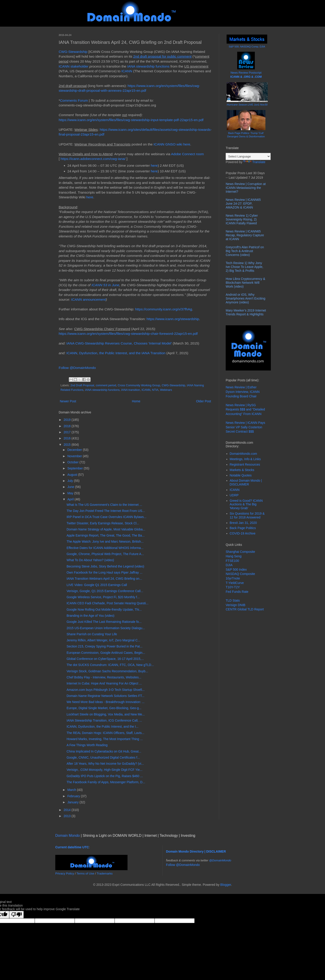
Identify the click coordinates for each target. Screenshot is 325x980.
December (75, 450)
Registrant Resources (245, 464)
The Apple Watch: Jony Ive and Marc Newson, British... (105, 542)
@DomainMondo (220, 860)
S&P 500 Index (236, 570)
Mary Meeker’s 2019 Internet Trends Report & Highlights (246, 312)
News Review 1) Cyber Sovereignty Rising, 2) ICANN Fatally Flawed (242, 219)
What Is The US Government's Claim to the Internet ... (104, 505)
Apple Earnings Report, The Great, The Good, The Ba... (106, 535)
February (74, 796)
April (71, 499)
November (75, 456)
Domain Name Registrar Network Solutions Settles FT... (106, 696)
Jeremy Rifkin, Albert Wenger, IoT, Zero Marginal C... (103, 640)
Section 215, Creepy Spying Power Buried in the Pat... (104, 646)
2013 (68, 816)
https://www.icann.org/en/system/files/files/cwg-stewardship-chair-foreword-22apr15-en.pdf (128, 334)
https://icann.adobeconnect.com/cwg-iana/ (93, 159)
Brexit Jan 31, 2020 (243, 523)
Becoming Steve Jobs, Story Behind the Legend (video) (105, 566)
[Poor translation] (16, 915)
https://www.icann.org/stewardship (173, 319)
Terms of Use (85, 873)
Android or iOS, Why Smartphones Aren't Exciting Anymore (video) (245, 298)
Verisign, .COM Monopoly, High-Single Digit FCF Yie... (104, 770)
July (71, 481)
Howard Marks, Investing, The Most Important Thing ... (105, 739)
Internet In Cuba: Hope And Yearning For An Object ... (104, 683)
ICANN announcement (88, 299)
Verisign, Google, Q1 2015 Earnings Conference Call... (105, 591)
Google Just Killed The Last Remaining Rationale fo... (104, 622)
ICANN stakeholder (74, 66)
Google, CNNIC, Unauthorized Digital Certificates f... (103, 757)
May (71, 493)
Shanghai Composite (240, 552)
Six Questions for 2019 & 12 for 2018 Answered (247, 515)
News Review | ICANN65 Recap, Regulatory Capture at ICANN (245, 235)
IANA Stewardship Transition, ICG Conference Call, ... (104, 720)
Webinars (166, 390)
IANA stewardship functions (148, 66)
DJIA (229, 565)
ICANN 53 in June (105, 285)
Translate (254, 162)
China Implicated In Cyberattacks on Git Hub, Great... (104, 751)
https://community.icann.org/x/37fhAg (164, 309)
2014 (68, 810)
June (71, 487)
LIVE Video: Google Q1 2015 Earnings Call (97, 585)
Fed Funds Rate (237, 592)
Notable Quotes (241, 475)
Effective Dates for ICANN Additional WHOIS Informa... (105, 548)
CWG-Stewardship (73, 52)
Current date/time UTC (72, 847)
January (73, 802)
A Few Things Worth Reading (87, 745)
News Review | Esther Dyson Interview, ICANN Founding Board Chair (243, 392)
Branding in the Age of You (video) (91, 616)
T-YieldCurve (235, 583)
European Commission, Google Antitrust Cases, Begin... (106, 653)
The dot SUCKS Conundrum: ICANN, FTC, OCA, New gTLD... (110, 665)
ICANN (127, 71)
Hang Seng (234, 556)
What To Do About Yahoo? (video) (90, 560)
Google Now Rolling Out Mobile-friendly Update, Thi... (104, 610)
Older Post (204, 401)
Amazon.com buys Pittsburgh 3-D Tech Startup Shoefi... (106, 690)
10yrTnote (233, 578)
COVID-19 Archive (243, 533)
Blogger (226, 885)
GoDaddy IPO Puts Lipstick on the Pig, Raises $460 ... (105, 776)
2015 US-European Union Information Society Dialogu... (106, 628)
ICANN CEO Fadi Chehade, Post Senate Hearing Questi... (108, 603)
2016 (68, 438)
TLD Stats (233, 600)
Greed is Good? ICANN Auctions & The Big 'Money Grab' (246, 504)
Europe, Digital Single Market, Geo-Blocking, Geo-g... (104, 708)
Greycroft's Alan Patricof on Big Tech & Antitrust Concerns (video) (245, 251)
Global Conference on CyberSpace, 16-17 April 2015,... (105, 659)
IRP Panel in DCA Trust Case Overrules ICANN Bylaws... (107, 517)
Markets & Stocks (242, 470)
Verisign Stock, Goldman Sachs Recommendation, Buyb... (107, 671)
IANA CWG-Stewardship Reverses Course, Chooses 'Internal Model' (119, 343)
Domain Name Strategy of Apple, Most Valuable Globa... (106, 529)
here (154, 165)
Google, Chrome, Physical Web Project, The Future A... (105, 554)
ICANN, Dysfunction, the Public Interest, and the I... (102, 727)
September (75, 468)
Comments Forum (74, 100)
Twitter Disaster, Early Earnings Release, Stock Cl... (103, 523)
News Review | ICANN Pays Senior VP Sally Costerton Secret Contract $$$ (245, 427)
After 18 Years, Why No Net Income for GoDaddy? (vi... (105, 764)
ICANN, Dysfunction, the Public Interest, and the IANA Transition (116, 353)
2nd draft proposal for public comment (162, 56)
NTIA (155, 390)
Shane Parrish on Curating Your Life (92, 634)
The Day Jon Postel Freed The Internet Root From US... (106, 511)
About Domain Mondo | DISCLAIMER (246, 482)
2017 (68, 432)
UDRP (234, 495)
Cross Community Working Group (139, 385)
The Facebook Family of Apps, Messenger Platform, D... (106, 782)
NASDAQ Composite (240, 574)
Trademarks (105, 873)
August (73, 475)
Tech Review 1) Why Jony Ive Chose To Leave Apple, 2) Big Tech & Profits (244, 267)
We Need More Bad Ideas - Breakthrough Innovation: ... (106, 702)
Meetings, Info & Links (245, 459)
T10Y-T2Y (233, 587)
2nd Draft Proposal (82, 385)
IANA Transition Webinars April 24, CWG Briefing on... (104, 579)
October (73, 462)
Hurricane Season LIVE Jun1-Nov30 (247, 105)
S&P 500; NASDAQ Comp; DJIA (247, 47)
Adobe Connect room (187, 154)
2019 (68, 420)
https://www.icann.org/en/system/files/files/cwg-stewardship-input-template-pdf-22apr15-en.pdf (131, 120)
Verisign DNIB (236, 605)
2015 (68, 445)
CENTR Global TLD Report (245, 609)
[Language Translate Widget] (248, 156)
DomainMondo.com (243, 454)
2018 (68, 426)
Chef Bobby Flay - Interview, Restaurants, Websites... (104, 677)
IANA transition (131, 390)
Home (136, 401)
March (72, 790)
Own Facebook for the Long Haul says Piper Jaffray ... (104, 572)
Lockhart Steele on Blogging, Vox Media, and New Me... (106, 714)
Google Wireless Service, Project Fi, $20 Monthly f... (103, 597)
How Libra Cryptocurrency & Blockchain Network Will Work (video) (245, 283)
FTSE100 (232, 561)
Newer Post (68, 401)
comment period (106, 385)
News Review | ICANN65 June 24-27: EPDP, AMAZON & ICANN (243, 204)
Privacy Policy (65, 873)
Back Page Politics (243, 528)
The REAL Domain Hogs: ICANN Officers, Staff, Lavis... (105, 733)
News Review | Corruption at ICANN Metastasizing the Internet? (246, 188)
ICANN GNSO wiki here (172, 144)
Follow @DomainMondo (77, 368)
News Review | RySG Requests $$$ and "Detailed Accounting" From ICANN (245, 409)
